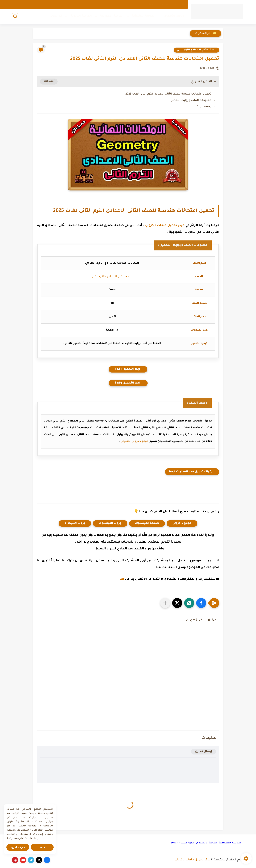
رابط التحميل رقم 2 (128, 383)
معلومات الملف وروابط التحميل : (190, 100)
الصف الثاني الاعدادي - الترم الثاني (112, 277)
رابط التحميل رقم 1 (128, 369)
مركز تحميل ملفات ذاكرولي (165, 226)
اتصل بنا (150, 4)
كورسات (56, 16)
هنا (122, 579)
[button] (201, 603)
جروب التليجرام (75, 523)
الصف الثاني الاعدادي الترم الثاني (196, 50)
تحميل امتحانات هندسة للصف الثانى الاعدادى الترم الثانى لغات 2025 (168, 94)
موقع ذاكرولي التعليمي (134, 441)
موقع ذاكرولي (182, 523)
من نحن (164, 4)
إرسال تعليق (203, 752)
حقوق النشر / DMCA (183, 843)
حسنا (42, 847)
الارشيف (179, 4)
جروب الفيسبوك (110, 523)
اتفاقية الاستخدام (206, 843)
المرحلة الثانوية (81, 16)
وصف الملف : (203, 107)
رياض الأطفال (174, 16)
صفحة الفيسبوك (147, 523)
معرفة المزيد (18, 847)
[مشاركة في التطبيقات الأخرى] (165, 603)
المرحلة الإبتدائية (144, 16)
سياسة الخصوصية (230, 843)
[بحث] (15, 16)
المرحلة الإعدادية (112, 16)
